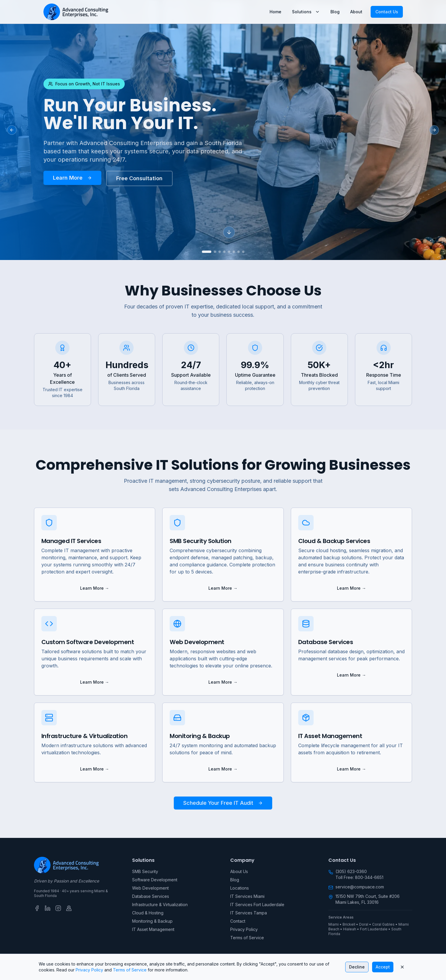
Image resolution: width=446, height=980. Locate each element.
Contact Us (387, 12)
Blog (335, 12)
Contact (238, 921)
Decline (357, 967)
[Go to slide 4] (224, 252)
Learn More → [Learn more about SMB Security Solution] (223, 588)
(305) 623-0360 (351, 871)
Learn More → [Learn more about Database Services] (351, 675)
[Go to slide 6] (234, 252)
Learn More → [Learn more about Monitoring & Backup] (223, 769)
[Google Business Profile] (69, 908)
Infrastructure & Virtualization (160, 905)
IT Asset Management (153, 929)
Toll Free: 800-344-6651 (359, 877)
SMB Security (145, 871)
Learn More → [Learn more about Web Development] (223, 682)
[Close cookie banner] (402, 967)
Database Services (151, 896)
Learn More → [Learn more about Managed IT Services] (95, 588)
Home (275, 12)
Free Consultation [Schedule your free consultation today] (139, 178)
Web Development (150, 888)
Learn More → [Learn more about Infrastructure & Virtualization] (95, 769)
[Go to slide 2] (215, 252)
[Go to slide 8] (243, 252)
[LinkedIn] (48, 908)
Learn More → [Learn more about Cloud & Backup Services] (351, 588)
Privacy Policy (244, 929)
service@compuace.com (360, 887)
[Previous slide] (12, 130)
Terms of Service (247, 938)
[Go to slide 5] (229, 252)
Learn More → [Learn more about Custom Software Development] (95, 682)
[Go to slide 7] (239, 252)
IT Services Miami (247, 896)
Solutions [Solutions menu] (306, 12)
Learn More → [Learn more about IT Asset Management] (351, 769)
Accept (383, 967)
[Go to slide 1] (207, 252)
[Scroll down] (229, 233)
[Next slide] (434, 130)
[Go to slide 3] (220, 252)
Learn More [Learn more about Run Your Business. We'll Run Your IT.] (72, 178)
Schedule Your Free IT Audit (223, 803)
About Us (239, 871)
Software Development (155, 880)
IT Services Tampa (249, 913)
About (356, 12)
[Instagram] (58, 908)
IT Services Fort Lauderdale (257, 905)
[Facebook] (37, 908)
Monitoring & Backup (152, 921)
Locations (240, 888)
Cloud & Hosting (148, 913)
